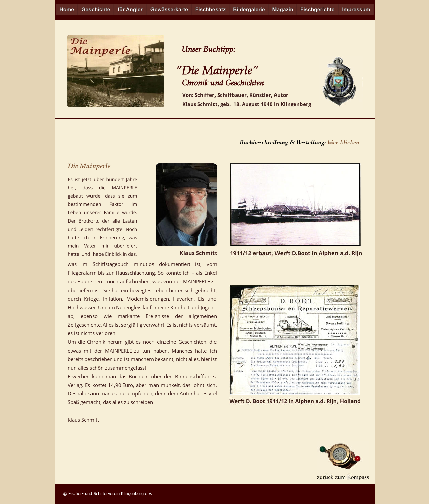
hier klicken (344, 142)
